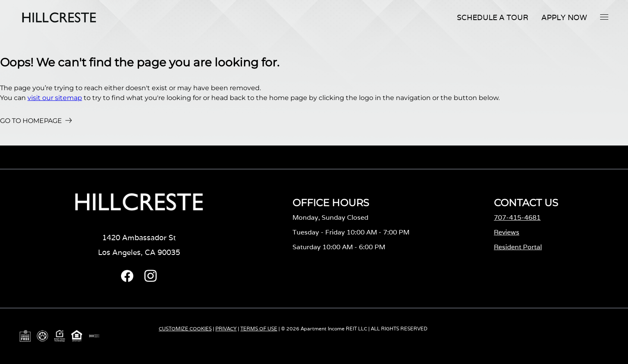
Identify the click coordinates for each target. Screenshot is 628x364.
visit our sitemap (55, 98)
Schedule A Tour (493, 17)
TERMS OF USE (259, 329)
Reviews (507, 232)
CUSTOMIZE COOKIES (185, 329)
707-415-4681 (517, 217)
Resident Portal (518, 247)
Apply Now (564, 17)
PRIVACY (226, 329)
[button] (604, 17)
